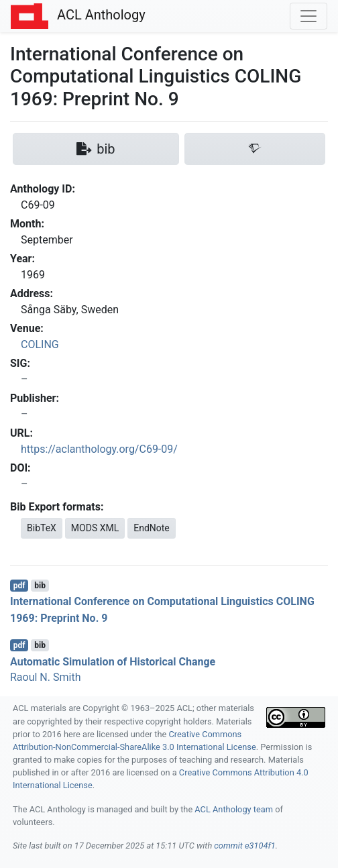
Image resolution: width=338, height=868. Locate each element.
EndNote (152, 528)
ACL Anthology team (234, 809)
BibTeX (42, 528)
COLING (40, 344)
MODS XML (95, 528)
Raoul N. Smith (45, 677)
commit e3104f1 (244, 846)
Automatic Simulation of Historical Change (113, 661)
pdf (19, 586)
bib (40, 586)
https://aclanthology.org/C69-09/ (99, 449)
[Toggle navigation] (308, 16)
